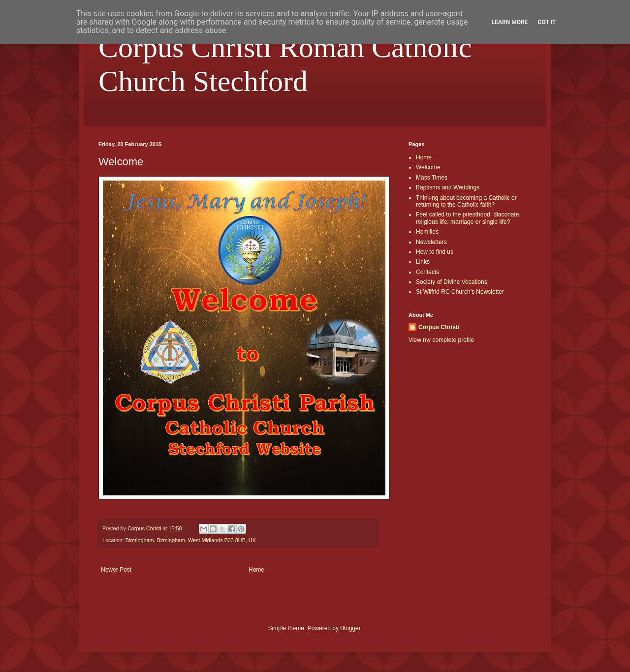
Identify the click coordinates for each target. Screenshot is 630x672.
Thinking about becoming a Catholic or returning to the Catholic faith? (466, 201)
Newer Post (116, 570)
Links (423, 262)
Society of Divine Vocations (452, 282)
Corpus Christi (439, 327)
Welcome (428, 167)
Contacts (427, 272)
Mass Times (432, 178)
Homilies (427, 232)
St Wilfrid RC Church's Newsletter (460, 292)
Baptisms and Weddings (448, 187)
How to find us (435, 252)
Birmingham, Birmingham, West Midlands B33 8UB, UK (191, 540)
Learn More (510, 22)
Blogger (350, 628)
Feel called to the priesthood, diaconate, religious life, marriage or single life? (468, 218)
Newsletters (431, 242)
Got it (547, 22)
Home (256, 570)
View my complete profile (441, 340)
